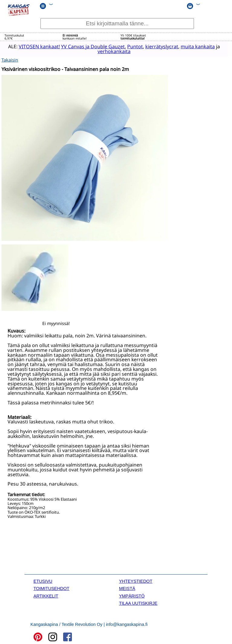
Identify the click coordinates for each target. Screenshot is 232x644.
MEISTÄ (127, 588)
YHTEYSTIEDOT (136, 580)
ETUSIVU (43, 580)
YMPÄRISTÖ (132, 595)
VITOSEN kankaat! (36, 46)
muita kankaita (194, 46)
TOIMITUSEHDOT (52, 588)
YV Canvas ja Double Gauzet (90, 46)
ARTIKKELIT (46, 595)
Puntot (132, 46)
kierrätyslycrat (158, 46)
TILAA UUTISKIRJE (138, 603)
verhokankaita (111, 51)
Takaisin (10, 59)
